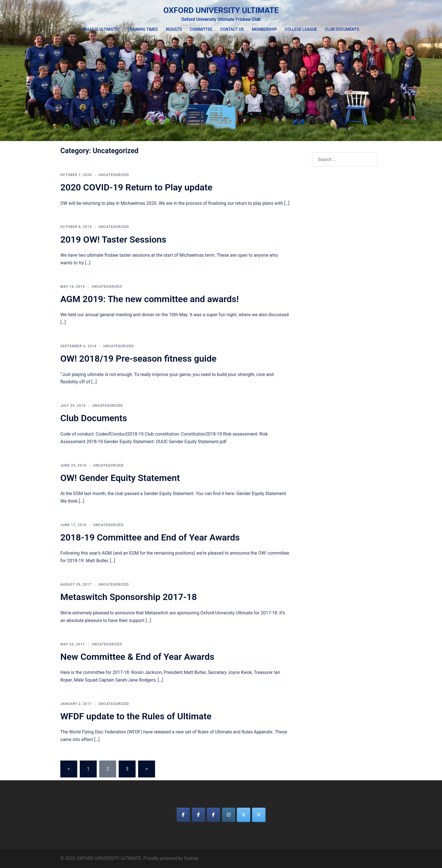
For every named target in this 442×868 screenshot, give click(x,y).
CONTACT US (232, 29)
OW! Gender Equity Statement (120, 478)
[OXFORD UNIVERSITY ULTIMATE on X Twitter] (244, 815)
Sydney (191, 858)
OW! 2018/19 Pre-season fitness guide (138, 359)
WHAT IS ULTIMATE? (101, 29)
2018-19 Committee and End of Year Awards (150, 537)
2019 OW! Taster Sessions (113, 239)
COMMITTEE (201, 29)
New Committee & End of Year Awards (137, 657)
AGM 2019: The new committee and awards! (150, 299)
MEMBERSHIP (264, 29)
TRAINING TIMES (143, 29)
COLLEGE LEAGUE (301, 29)
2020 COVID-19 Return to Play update (136, 187)
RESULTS (174, 29)
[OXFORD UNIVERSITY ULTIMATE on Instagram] (229, 815)
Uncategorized (114, 175)
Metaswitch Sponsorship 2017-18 (129, 597)
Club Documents (94, 418)
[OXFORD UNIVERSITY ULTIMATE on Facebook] (183, 815)
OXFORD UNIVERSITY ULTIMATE (221, 10)
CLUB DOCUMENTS (342, 29)
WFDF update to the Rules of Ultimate (136, 716)
